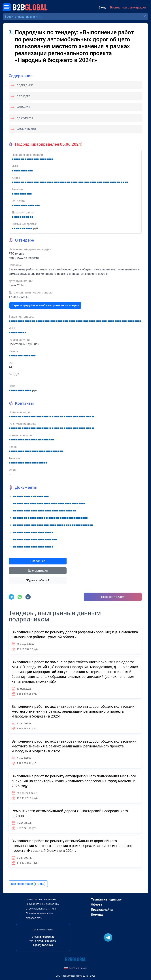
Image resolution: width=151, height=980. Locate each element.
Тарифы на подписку (106, 899)
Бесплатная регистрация (128, 7)
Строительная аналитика (41, 909)
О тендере (23, 96)
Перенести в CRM (113, 597)
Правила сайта (102, 910)
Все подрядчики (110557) (28, 884)
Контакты (23, 107)
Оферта (96, 904)
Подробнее (38, 561)
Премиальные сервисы (40, 913)
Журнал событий (38, 580)
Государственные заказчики (43, 904)
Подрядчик (25, 85)
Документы (25, 118)
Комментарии (26, 129)
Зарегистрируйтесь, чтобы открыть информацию (45, 305)
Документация (38, 571)
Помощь (97, 915)
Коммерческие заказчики (41, 899)
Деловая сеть (34, 918)
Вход (102, 7)
